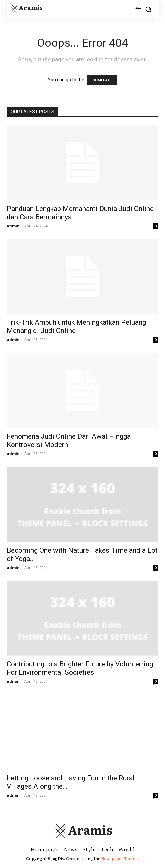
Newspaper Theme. (120, 858)
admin (13, 226)
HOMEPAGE (102, 80)
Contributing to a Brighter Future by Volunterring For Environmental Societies (80, 668)
